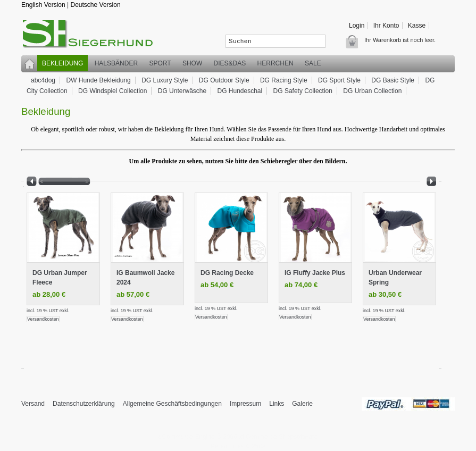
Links (277, 404)
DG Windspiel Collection (112, 91)
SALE (313, 63)
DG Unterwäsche (182, 91)
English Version (43, 5)
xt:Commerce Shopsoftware (278, 437)
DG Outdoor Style (224, 80)
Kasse (417, 26)
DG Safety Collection (303, 91)
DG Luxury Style (165, 80)
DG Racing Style (284, 80)
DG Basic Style (393, 80)
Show (192, 63)
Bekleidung (62, 63)
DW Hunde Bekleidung (98, 80)
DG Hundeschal (240, 91)
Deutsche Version (96, 5)
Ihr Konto (386, 26)
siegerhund (93, 36)
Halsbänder (116, 63)
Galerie (302, 404)
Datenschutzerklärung (84, 404)
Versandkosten (43, 319)
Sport (160, 63)
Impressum (245, 404)
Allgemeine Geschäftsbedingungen (172, 404)
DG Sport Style (339, 80)
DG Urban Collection (372, 91)
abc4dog (43, 80)
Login (357, 26)
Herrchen (275, 63)
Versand (33, 404)
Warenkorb (355, 41)
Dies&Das (230, 63)
